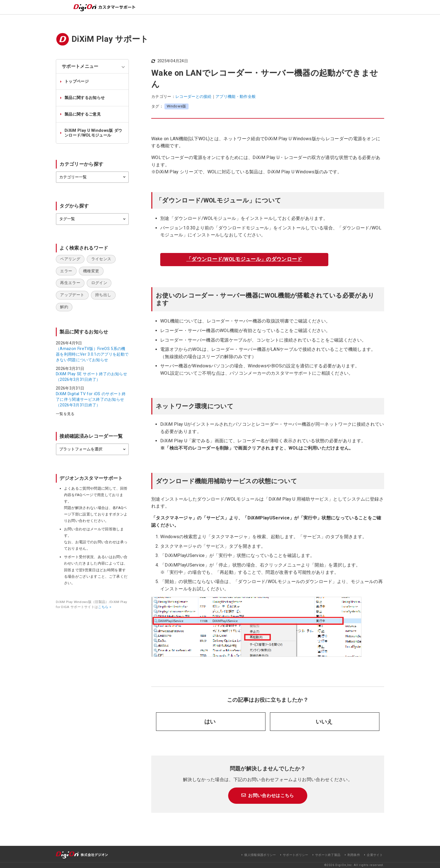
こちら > (105, 607)
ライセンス (101, 259)
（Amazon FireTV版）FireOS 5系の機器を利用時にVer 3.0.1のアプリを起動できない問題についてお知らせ (92, 354)
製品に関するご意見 (83, 114)
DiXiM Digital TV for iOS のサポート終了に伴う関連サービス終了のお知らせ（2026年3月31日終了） (91, 399)
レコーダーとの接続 (193, 97)
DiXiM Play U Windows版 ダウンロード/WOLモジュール (93, 133)
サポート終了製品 (328, 855)
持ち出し (103, 295)
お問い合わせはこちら (271, 796)
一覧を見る (65, 414)
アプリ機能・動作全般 (236, 97)
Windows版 (177, 106)
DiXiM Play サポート (110, 39)
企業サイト (375, 855)
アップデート (72, 295)
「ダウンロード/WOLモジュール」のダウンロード (244, 259)
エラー (66, 271)
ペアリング (70, 259)
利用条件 (354, 855)
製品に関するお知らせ (85, 98)
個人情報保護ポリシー (260, 855)
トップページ (77, 81)
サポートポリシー (296, 855)
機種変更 (91, 271)
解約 (64, 307)
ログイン (99, 283)
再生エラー (70, 283)
